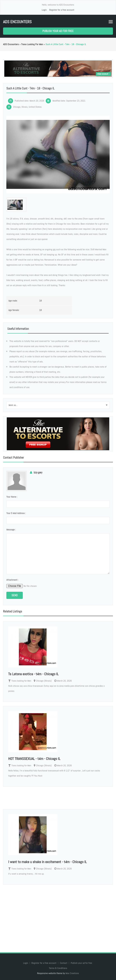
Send (15, 595)
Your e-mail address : (16, 513)
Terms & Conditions (58, 968)
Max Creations (72, 973)
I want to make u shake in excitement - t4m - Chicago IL (47, 862)
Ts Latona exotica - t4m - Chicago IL (33, 674)
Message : (11, 530)
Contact (64, 963)
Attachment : (12, 580)
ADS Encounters (17, 22)
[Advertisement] (58, 914)
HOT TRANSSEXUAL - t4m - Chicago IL (34, 759)
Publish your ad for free (58, 31)
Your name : (12, 497)
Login (44, 10)
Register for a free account (62, 10)
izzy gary (38, 472)
